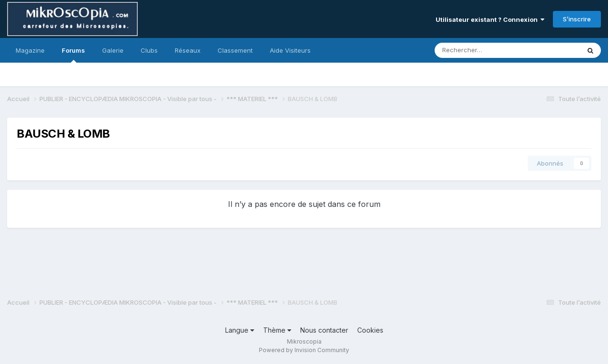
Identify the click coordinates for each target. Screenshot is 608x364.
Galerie (113, 50)
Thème (277, 330)
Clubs (149, 50)
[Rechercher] (485, 50)
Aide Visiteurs (290, 50)
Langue (240, 330)
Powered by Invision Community (304, 350)
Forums (73, 55)
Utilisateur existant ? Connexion (490, 19)
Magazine (30, 50)
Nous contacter (324, 330)
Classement (235, 50)
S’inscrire (577, 19)
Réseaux (188, 50)
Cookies (370, 330)
